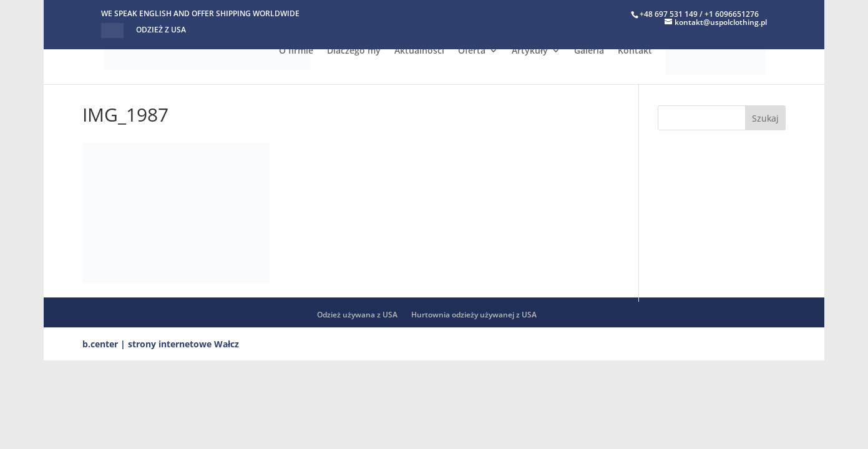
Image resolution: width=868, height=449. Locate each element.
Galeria (589, 51)
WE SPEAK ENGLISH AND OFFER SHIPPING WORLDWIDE (200, 14)
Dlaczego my (354, 51)
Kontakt (635, 51)
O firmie (296, 51)
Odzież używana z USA (357, 315)
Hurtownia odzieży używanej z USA (474, 315)
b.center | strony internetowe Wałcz (161, 344)
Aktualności (419, 51)
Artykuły (530, 51)
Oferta (472, 51)
